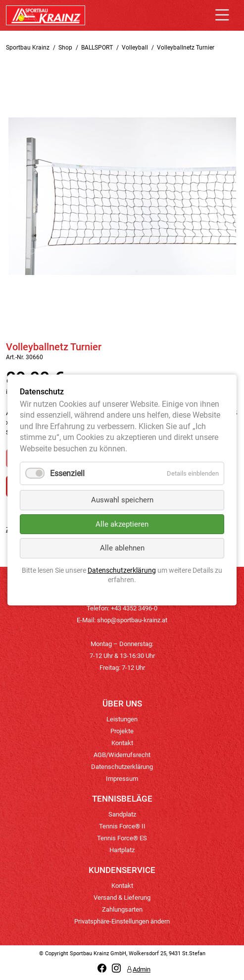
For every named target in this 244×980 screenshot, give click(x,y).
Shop (65, 48)
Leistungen (122, 719)
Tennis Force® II (122, 826)
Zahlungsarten (122, 909)
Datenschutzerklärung (122, 767)
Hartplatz (122, 850)
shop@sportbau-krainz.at (132, 620)
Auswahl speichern (122, 500)
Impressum (122, 779)
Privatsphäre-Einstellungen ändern (122, 921)
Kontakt (122, 743)
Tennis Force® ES (122, 838)
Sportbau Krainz (28, 48)
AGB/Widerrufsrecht (122, 755)
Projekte (122, 731)
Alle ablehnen (122, 548)
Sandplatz (122, 814)
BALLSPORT (97, 48)
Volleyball (135, 48)
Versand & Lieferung (122, 898)
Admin (138, 969)
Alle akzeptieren (122, 524)
